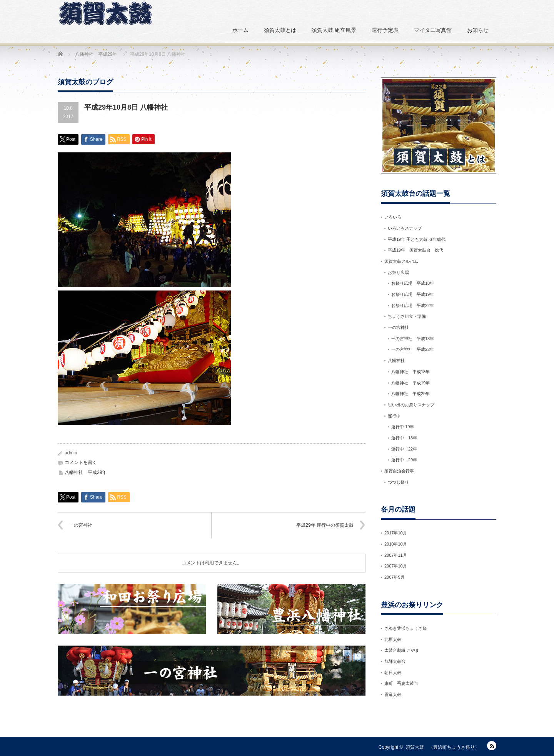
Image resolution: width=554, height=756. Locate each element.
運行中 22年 (404, 449)
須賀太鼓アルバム (401, 261)
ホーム (240, 30)
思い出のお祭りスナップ (413, 405)
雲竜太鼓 (393, 694)
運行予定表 (385, 30)
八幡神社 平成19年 (410, 383)
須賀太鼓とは (280, 30)
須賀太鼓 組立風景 (334, 30)
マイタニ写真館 (433, 30)
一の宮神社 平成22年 (413, 349)
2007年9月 (395, 577)
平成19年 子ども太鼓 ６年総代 (417, 239)
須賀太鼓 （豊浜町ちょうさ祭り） (442, 747)
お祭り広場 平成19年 (413, 294)
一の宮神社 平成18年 (413, 339)
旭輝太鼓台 (395, 661)
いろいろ (393, 217)
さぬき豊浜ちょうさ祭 (405, 628)
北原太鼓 (393, 639)
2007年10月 (396, 566)
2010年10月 (396, 544)
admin (71, 453)
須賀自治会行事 (399, 471)
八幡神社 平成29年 (86, 472)
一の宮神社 (81, 525)
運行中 (394, 416)
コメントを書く (81, 462)
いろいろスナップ (405, 228)
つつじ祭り (398, 482)
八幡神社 (396, 360)
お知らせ (478, 30)
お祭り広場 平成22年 (413, 305)
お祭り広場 (398, 272)
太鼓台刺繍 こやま (402, 650)
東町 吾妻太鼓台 (401, 683)
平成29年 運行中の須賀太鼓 (325, 525)
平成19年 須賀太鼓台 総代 (415, 250)
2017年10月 (396, 533)
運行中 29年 (404, 460)
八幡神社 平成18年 (410, 372)
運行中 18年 (404, 438)
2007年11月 (396, 555)
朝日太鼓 (393, 673)
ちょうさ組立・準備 (407, 316)
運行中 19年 (403, 427)
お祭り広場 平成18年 (413, 283)
